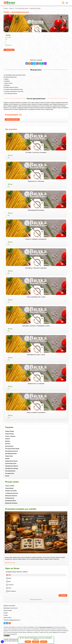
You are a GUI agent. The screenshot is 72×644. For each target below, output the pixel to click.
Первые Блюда (10, 431)
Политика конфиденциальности (12, 620)
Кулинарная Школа (11, 501)
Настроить (44, 642)
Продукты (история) (11, 491)
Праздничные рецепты (12, 466)
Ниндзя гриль (9, 456)
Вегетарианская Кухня (11, 451)
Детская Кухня (9, 446)
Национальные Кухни (11, 461)
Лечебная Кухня (10, 498)
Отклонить (36, 642)
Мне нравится (10, 50)
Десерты (8, 441)
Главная (6, 8)
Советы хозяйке (10, 486)
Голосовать (63, 595)
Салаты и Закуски (10, 436)
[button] (2, 642)
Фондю (7, 458)
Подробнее (36, 639)
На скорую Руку (10, 473)
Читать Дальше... (11, 563)
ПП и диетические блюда (12, 449)
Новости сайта (7, 618)
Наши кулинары (8, 610)
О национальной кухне (12, 493)
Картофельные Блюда (12, 468)
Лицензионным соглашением (45, 627)
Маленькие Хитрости (11, 496)
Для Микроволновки (11, 454)
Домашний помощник (11, 503)
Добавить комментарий (12, 119)
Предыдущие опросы (36, 599)
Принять (28, 642)
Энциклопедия (9, 488)
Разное (7, 476)
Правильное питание (35, 8)
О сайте (6, 615)
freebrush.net (15, 641)
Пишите (6, 613)
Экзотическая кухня (11, 463)
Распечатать (9, 45)
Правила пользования (9, 606)
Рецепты (11, 8)
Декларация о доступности (11, 608)
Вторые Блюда (9, 434)
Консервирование (10, 471)
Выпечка (8, 444)
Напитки (8, 439)
